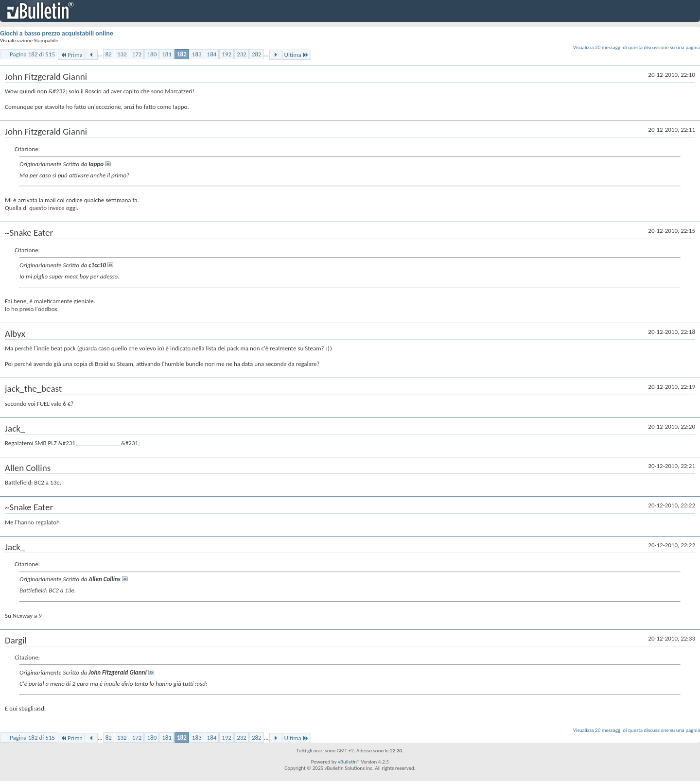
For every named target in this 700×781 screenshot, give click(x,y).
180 (152, 54)
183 (197, 54)
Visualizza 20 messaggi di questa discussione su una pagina (637, 47)
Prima (71, 55)
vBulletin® (349, 762)
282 (257, 54)
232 (242, 54)
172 (137, 54)
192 (227, 54)
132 (122, 54)
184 (212, 54)
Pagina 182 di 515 (32, 54)
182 (182, 54)
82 (109, 54)
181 (167, 54)
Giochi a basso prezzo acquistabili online (57, 33)
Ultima (297, 55)
